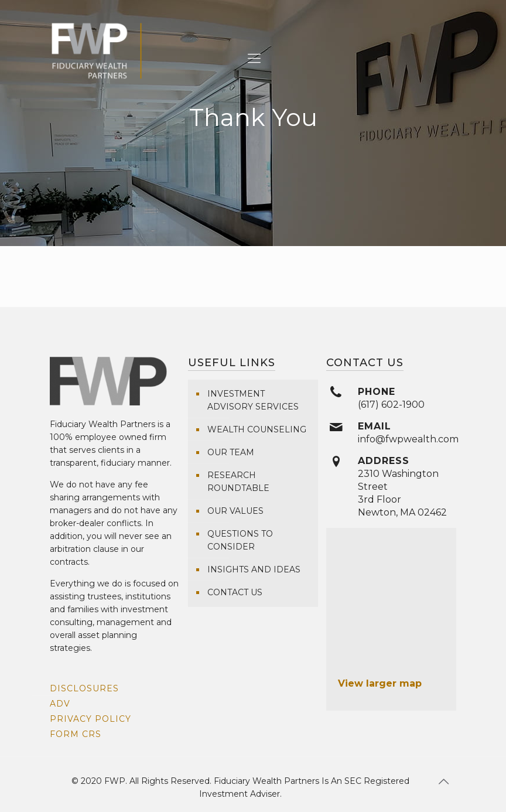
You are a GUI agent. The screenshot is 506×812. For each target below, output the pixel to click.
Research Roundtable (238, 482)
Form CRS (76, 734)
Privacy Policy (90, 719)
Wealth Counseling (257, 429)
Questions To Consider (240, 540)
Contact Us (235, 592)
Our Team (231, 452)
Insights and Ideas (254, 569)
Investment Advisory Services (253, 400)
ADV (60, 704)
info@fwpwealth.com (408, 439)
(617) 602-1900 (391, 405)
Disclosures (84, 688)
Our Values (235, 511)
